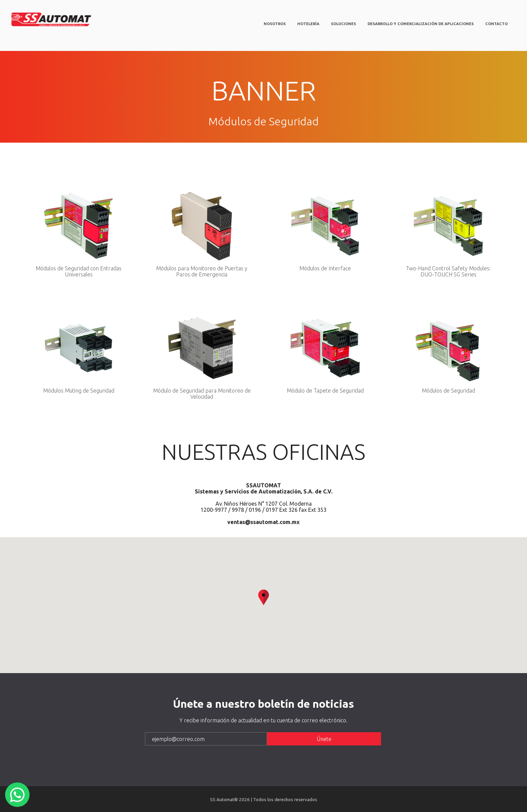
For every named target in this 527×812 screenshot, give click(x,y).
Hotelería (308, 24)
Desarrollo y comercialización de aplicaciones (421, 24)
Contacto (496, 24)
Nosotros (275, 24)
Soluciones (343, 24)
